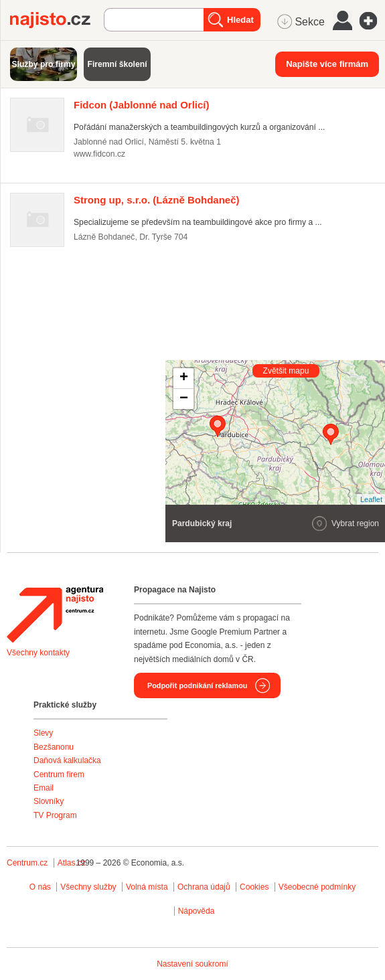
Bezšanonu (54, 747)
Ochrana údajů (204, 887)
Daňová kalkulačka (67, 760)
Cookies (254, 887)
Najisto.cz (57, 20)
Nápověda (197, 911)
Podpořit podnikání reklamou (197, 685)
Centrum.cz (27, 863)
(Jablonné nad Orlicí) (142, 105)
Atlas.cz (72, 863)
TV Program (55, 815)
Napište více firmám (327, 64)
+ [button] (184, 378)
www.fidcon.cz (99, 154)
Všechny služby (89, 887)
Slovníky (49, 801)
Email (44, 788)
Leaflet (371, 499)
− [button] (184, 399)
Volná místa (147, 887)
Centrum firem (59, 774)
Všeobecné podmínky (317, 887)
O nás (40, 887)
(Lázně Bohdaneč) (157, 200)
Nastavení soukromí (192, 964)
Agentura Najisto (55, 615)
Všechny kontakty (38, 653)
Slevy (43, 733)
